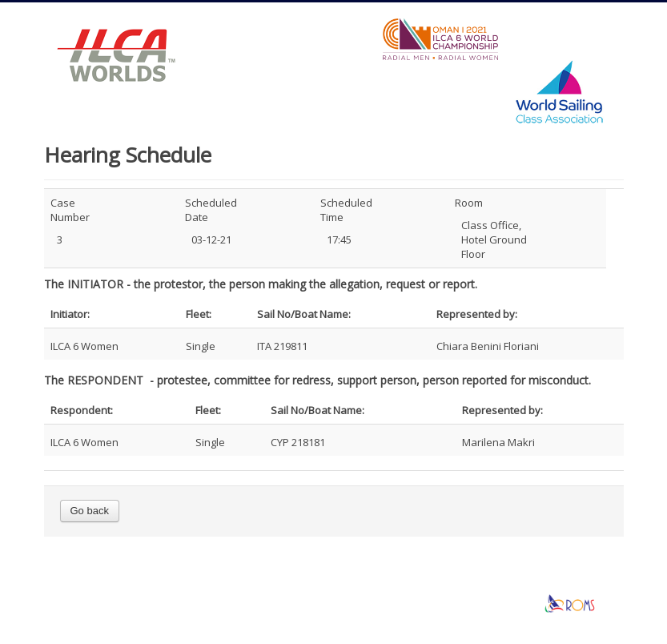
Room (469, 203)
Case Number (70, 210)
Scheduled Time (341, 210)
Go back (90, 511)
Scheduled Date (205, 210)
